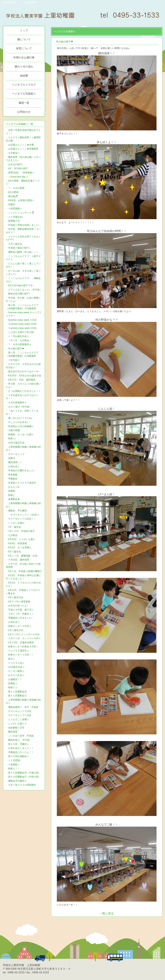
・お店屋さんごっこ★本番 (20, 145)
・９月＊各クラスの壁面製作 (21, 785)
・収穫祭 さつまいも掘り (20, 434)
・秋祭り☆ (12, 687)
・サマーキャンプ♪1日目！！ (21, 519)
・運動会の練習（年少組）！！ (22, 252)
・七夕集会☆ (13, 153)
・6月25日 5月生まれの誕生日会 (24, 376)
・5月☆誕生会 (13, 552)
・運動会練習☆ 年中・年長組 (22, 707)
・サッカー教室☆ (15, 671)
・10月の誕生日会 (15, 443)
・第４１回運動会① (16, 696)
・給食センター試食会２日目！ (22, 646)
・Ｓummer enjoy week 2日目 (21, 324)
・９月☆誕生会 (14, 244)
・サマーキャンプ (15, 454)
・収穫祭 (10, 491)
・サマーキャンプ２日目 (19, 711)
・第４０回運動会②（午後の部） (23, 773)
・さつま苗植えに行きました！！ (23, 391)
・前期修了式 (13, 221)
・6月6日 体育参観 (16, 543)
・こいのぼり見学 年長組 (20, 736)
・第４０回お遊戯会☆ (17, 756)
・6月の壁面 (12, 192)
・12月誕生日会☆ (15, 667)
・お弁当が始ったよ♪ (17, 605)
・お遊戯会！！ (14, 679)
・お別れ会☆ (13, 466)
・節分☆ (10, 659)
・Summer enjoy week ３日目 (21, 320)
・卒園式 (10, 204)
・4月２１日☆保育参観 (18, 601)
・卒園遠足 (12, 479)
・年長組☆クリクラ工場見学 (21, 483)
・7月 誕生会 (13, 527)
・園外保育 (12, 732)
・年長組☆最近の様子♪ (18, 248)
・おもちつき (13, 487)
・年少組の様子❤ (15, 349)
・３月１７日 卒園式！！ (20, 614)
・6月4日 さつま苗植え (19, 547)
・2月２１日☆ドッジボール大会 (23, 634)
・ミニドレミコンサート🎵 (20, 213)
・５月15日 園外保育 (18, 560)
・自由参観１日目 (15, 728)
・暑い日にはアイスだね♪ (19, 418)
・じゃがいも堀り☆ (16, 724)
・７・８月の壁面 (15, 188)
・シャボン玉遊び (15, 523)
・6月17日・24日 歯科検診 (21, 380)
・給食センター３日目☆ (19, 626)
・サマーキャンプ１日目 (19, 715)
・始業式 (10, 458)
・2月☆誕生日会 (15, 630)
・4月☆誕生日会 (15, 597)
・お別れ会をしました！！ (20, 748)
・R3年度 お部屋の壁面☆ (20, 200)
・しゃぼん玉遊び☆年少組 (20, 332)
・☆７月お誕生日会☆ (17, 336)
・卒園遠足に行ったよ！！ (20, 752)
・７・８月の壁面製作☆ (19, 344)
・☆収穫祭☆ (13, 765)
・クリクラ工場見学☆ (17, 651)
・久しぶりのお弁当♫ (17, 422)
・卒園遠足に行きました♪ (19, 618)
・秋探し (10, 495)
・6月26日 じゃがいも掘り (21, 539)
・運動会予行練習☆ (16, 781)
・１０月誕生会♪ (15, 217)
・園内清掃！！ (14, 462)
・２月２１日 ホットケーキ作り (23, 638)
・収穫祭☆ (12, 683)
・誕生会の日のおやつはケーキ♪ (23, 371)
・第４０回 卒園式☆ (17, 744)
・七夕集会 (12, 535)
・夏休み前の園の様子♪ (18, 294)
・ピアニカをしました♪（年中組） (24, 290)
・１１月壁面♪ (13, 760)
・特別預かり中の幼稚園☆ (20, 426)
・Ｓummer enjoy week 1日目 (21, 328)
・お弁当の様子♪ (15, 164)
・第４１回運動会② (16, 692)
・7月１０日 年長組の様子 (20, 531)
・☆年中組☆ (13, 360)
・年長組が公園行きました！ (21, 470)
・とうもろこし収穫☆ (17, 719)
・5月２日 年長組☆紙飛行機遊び (24, 571)
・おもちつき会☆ (15, 675)
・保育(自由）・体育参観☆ (20, 173)
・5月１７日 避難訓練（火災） (23, 556)
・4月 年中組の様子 (17, 168)
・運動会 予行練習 (16, 511)
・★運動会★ (13, 499)
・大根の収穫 (13, 430)
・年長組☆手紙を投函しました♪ (23, 225)
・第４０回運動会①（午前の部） (23, 777)
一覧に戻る (107, 913)
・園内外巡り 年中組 (18, 740)
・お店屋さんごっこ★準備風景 (22, 149)
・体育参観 (12, 475)
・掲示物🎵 (12, 196)
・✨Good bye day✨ (17, 177)
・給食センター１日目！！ (20, 655)
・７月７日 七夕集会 (17, 340)
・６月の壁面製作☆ (16, 402)
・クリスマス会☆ (15, 663)
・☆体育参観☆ (14, 208)
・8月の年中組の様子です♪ (20, 285)
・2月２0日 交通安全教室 (20, 642)
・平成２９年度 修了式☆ (20, 610)
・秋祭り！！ (13, 769)
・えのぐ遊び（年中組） (19, 407)
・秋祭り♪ (11, 438)
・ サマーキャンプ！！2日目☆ (23, 515)
